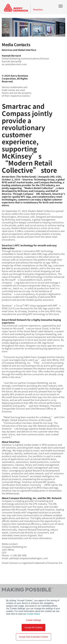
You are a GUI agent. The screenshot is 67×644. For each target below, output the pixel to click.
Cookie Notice (33, 614)
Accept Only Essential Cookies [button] (33, 637)
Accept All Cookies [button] (33, 628)
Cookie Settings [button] (33, 620)
